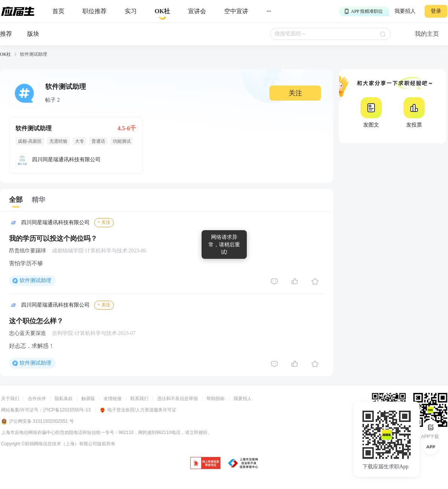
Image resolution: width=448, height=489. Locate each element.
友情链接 (113, 399)
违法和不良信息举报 (177, 399)
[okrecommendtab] (163, 11)
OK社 (5, 54)
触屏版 (88, 399)
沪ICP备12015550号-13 (67, 410)
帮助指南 (216, 399)
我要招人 (405, 11)
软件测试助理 (35, 280)
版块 (33, 34)
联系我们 (139, 399)
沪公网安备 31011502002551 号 (37, 422)
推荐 (6, 34)
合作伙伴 (37, 399)
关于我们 (10, 399)
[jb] (205, 464)
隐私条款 (64, 399)
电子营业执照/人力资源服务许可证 (138, 410)
